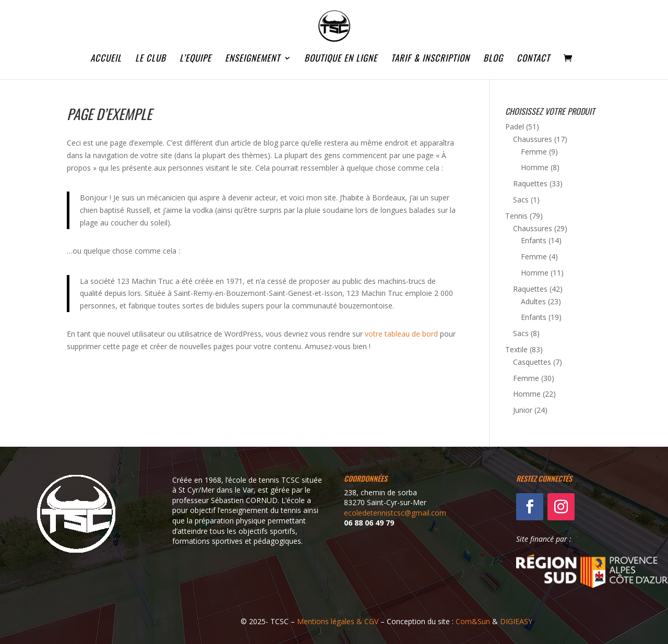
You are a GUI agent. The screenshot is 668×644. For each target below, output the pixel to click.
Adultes (533, 301)
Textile (516, 349)
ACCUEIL (106, 59)
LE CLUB (151, 59)
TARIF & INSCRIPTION (430, 59)
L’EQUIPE (195, 59)
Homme (535, 167)
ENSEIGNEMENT (253, 59)
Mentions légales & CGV (338, 621)
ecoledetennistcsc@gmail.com (395, 513)
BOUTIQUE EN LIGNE (341, 59)
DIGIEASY (516, 621)
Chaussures (533, 139)
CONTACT (533, 59)
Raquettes (530, 183)
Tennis (516, 216)
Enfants (534, 240)
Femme (534, 152)
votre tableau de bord (401, 334)
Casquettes (532, 362)
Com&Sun (473, 621)
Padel (515, 127)
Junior (523, 410)
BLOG (493, 59)
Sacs (521, 200)
